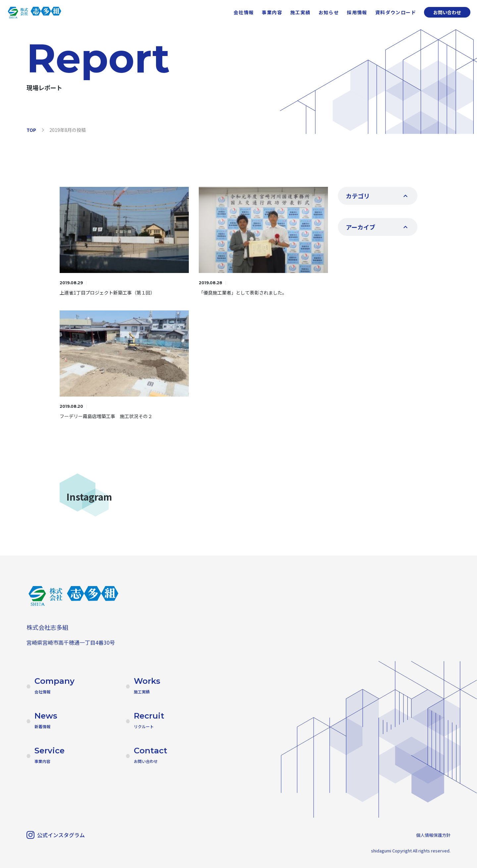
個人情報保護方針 (433, 835)
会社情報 (244, 12)
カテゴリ (358, 196)
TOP (31, 130)
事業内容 (272, 12)
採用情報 (357, 12)
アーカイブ (361, 227)
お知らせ (329, 12)
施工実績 (300, 12)
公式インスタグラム (56, 835)
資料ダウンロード (396, 12)
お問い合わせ (447, 12)
